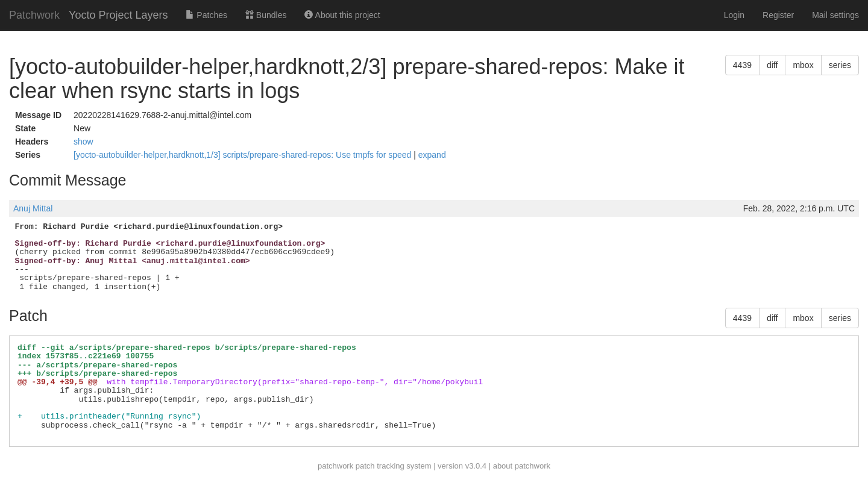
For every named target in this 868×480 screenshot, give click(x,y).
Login (734, 15)
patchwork (335, 466)
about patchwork (522, 466)
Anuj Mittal (33, 208)
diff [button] (772, 65)
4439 (742, 65)
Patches (206, 15)
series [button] (840, 65)
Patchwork (34, 15)
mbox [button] (803, 65)
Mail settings (835, 15)
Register (778, 15)
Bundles (266, 15)
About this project (342, 15)
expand (432, 155)
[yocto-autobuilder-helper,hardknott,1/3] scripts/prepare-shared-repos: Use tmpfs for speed (244, 155)
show (83, 142)
